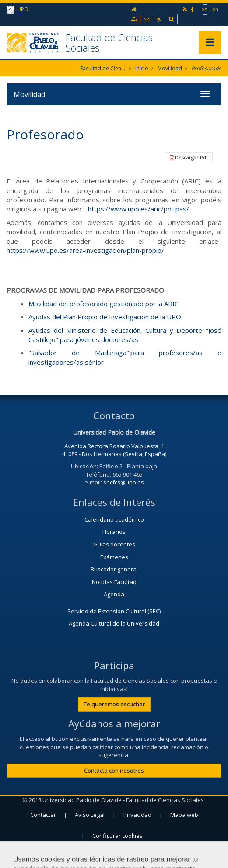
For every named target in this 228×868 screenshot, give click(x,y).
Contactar (43, 815)
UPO (18, 10)
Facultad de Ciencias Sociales (109, 42)
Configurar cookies (118, 836)
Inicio (142, 68)
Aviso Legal (90, 815)
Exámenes (114, 557)
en (215, 9)
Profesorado (206, 68)
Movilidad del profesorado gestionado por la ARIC (103, 304)
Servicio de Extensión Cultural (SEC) (114, 611)
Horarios (114, 532)
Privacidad (137, 815)
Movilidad (170, 68)
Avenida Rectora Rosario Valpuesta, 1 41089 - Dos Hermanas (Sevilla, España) (114, 450)
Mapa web (184, 815)
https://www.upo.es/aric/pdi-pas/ (139, 209)
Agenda (114, 594)
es (204, 9)
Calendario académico (114, 519)
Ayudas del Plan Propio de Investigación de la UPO (105, 317)
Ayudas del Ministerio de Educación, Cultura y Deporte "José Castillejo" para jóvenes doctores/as (125, 335)
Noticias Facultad (114, 582)
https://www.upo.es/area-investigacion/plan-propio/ (85, 250)
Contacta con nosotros (114, 771)
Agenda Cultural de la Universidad (114, 623)
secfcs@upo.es (124, 482)
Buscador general (114, 569)
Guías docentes (114, 544)
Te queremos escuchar (114, 704)
